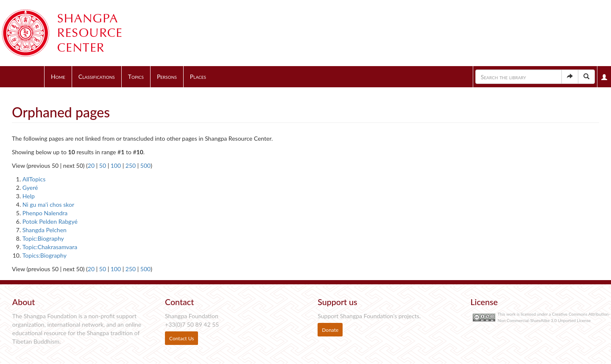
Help (29, 196)
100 (116, 165)
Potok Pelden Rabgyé (50, 221)
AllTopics (34, 179)
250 (131, 165)
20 (91, 165)
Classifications (97, 76)
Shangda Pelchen (45, 230)
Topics (136, 76)
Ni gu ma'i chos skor (48, 204)
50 (103, 165)
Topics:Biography (45, 255)
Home (58, 76)
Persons (167, 76)
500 (145, 165)
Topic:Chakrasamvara (50, 247)
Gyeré (30, 188)
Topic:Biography (43, 238)
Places (198, 76)
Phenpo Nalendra (45, 213)
